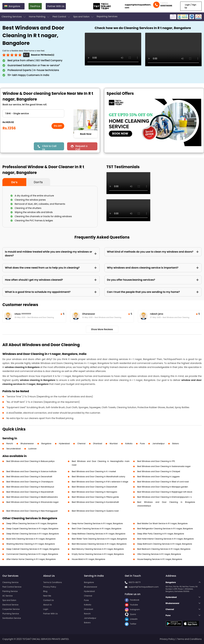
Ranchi (10, 444)
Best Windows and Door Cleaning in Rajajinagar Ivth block (165, 492)
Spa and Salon (84, 17)
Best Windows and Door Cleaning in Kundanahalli (95, 502)
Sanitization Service (12, 618)
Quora (130, 614)
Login (46, 609)
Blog (45, 591)
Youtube (131, 605)
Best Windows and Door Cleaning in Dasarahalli (95, 487)
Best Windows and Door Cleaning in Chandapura (30, 482)
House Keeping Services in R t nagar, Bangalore (160, 559)
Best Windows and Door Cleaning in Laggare (158, 477)
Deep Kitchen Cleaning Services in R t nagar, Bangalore (33, 534)
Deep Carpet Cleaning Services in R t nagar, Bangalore (32, 529)
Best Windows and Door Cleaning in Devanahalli (29, 477)
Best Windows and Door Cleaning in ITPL (156, 461)
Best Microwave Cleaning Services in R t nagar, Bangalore (99, 544)
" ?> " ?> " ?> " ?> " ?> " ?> (33, 113)
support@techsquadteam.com (138, 6)
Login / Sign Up (190, 6)
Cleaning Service (10, 582)
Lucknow (33, 449)
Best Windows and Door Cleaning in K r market (94, 471)
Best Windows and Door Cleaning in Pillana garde (95, 497)
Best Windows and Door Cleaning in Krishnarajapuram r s (164, 497)
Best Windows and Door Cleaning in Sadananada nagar (164, 466)
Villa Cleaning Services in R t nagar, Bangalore (159, 554)
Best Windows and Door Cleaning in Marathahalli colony (99, 477)
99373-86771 (135, 582)
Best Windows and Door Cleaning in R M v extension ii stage (100, 482)
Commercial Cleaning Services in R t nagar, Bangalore (32, 554)
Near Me (47, 596)
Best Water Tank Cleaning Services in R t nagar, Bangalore (99, 539)
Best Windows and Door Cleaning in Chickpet (159, 471)
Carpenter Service (11, 609)
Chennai (81, 444)
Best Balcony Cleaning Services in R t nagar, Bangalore (98, 549)
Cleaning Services (14, 17)
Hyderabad (64, 444)
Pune (142, 444)
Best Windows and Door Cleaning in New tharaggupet (32, 511)
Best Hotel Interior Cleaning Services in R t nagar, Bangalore (165, 539)
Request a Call (81, 147)
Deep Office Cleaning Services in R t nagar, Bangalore (32, 523)
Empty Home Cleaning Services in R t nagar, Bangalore (98, 554)
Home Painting (39, 17)
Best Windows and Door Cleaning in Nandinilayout (30, 487)
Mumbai (114, 444)
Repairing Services (107, 16)
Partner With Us (56, 6)
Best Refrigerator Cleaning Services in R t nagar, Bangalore (165, 529)
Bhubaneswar (27, 444)
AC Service (7, 596)
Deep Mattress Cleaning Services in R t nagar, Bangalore (99, 534)
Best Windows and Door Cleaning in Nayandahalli (30, 492)
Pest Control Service (12, 587)
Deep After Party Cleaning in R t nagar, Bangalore (161, 534)
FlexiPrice (35, 6)
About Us (47, 605)
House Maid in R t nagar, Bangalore (89, 559)
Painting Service (10, 591)
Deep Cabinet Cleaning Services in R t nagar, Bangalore (33, 549)
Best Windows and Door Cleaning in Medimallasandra (32, 497)
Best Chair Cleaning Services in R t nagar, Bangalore (97, 529)
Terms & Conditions (53, 582)
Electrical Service (10, 605)
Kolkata (129, 444)
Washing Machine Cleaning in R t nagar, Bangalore (31, 544)
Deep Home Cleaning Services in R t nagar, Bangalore (97, 523)
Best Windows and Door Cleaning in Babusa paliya (30, 461)
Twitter (131, 624)
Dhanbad (98, 444)
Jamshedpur (158, 444)
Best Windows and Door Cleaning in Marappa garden (163, 487)
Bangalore (46, 444)
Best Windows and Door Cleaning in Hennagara (95, 492)
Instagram (132, 609)
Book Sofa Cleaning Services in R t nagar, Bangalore (31, 539)
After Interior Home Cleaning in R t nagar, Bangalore (31, 559)
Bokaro (176, 444)
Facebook (132, 600)
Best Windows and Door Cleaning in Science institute (31, 471)
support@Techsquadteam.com (144, 587)
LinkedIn (131, 619)
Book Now (86, 134)
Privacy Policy (50, 587)
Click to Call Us (49, 147)
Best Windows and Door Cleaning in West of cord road (163, 482)
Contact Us (48, 600)
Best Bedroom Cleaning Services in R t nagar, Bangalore (164, 549)
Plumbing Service (11, 614)
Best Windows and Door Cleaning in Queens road (95, 511)
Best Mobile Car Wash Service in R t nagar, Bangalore (162, 523)
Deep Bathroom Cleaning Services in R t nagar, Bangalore (165, 544)
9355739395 (166, 6)
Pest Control (62, 17)
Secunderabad (14, 449)
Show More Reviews (102, 329)
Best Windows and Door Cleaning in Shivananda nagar (33, 502)
